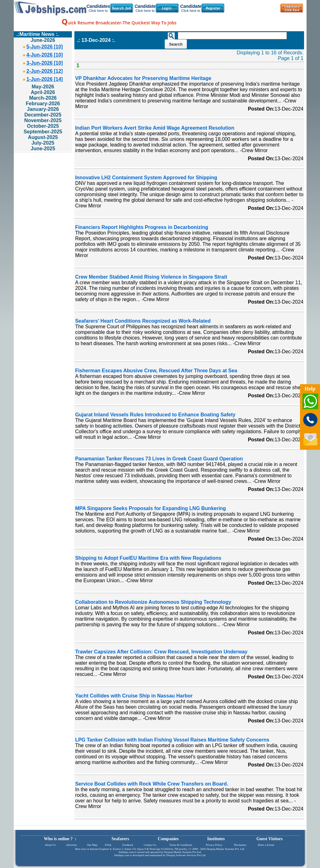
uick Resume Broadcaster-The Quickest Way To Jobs (119, 23)
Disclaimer (240, 845)
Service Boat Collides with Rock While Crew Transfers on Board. (152, 784)
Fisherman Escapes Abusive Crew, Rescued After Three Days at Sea (156, 371)
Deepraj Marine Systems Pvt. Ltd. (226, 849)
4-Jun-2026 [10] (45, 55)
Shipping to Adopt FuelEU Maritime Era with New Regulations (148, 558)
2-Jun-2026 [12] (45, 71)
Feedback (128, 845)
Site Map (92, 845)
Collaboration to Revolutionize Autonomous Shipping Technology (153, 602)
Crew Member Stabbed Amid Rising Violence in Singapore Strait (151, 277)
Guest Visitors (269, 839)
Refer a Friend (266, 845)
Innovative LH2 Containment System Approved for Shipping (146, 178)
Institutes (216, 839)
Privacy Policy (214, 845)
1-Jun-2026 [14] (45, 79)
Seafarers (120, 839)
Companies (168, 839)
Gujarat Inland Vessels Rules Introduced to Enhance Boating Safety (155, 415)
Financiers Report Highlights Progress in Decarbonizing (142, 227)
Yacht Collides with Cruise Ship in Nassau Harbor (134, 696)
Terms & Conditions (181, 845)
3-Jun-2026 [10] (45, 63)
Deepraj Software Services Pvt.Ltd (186, 855)
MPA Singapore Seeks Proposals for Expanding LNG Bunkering (150, 508)
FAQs (108, 845)
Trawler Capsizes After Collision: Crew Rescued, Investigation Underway (161, 652)
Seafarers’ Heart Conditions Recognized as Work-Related (143, 321)
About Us (50, 845)
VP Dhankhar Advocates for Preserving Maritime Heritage (143, 78)
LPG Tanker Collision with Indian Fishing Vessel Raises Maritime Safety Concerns (172, 740)
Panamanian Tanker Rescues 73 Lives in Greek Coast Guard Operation (159, 459)
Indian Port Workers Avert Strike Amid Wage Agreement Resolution (155, 128)
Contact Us (150, 845)
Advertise (71, 845)
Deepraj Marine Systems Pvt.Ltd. (182, 852)
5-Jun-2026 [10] (45, 47)
